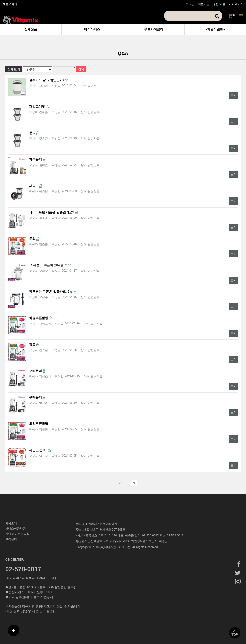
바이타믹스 (92, 29)
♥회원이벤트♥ (215, 29)
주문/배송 (219, 4)
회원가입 (204, 4)
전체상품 (31, 29)
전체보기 (14, 69)
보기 (234, 95)
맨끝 (134, 483)
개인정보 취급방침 (17, 534)
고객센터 (11, 539)
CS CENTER (14, 560)
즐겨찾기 (10, 4)
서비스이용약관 (15, 528)
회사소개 (11, 523)
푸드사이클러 (154, 29)
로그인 (190, 4)
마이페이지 (236, 4)
